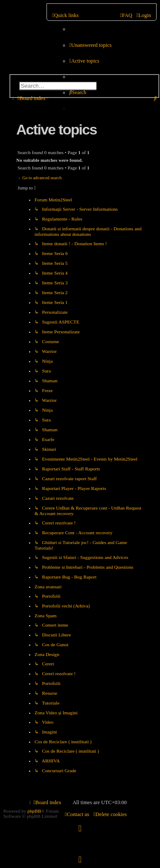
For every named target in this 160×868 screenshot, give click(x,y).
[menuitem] (90, 45)
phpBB (34, 811)
